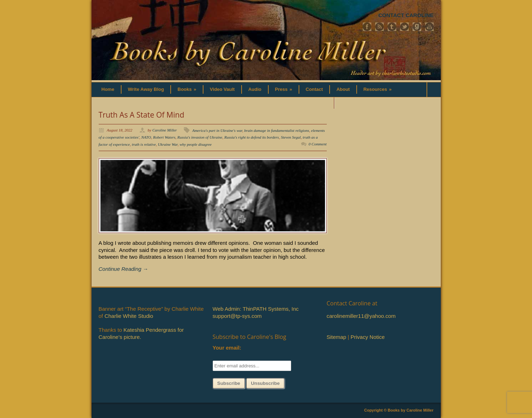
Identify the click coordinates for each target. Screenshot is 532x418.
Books (187, 89)
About (343, 89)
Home (108, 89)
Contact (314, 89)
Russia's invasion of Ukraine (200, 137)
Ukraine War (168, 144)
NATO (146, 137)
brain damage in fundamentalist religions (277, 130)
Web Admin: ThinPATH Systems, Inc (256, 309)
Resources (378, 89)
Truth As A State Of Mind (142, 115)
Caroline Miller (164, 130)
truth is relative (144, 144)
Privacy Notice (368, 337)
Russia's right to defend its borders (251, 137)
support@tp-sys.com (237, 316)
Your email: (227, 348)
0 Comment (317, 144)
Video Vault (222, 89)
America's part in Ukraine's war (217, 130)
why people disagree (196, 144)
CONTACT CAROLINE (406, 15)
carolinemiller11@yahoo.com (361, 316)
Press (284, 89)
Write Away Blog (146, 89)
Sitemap (337, 337)
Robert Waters (164, 137)
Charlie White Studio (129, 316)
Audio (255, 89)
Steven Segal (291, 137)
